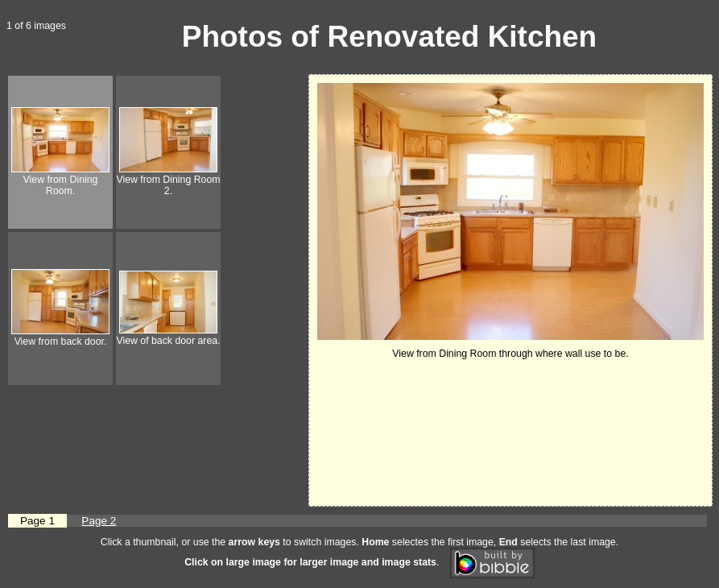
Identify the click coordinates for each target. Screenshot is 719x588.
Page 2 (99, 521)
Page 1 (37, 521)
